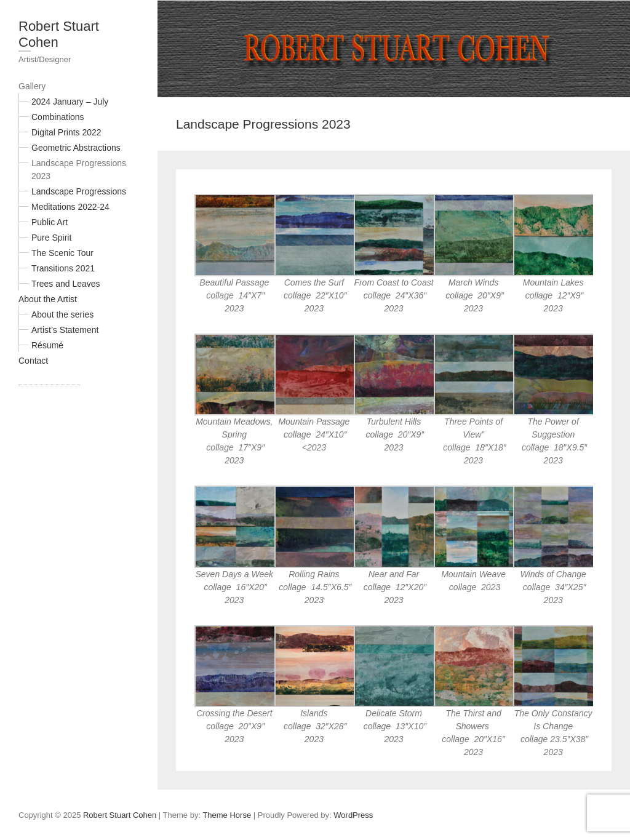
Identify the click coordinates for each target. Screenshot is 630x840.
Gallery (32, 86)
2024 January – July (70, 102)
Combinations (58, 117)
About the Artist (48, 299)
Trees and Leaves (66, 284)
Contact (33, 361)
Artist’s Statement (65, 330)
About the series (62, 314)
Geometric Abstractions (76, 148)
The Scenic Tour (62, 253)
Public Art (50, 222)
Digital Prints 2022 (66, 132)
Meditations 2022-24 (70, 207)
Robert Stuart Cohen (59, 34)
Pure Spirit (51, 238)
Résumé (47, 345)
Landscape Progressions (79, 191)
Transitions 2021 (63, 268)
